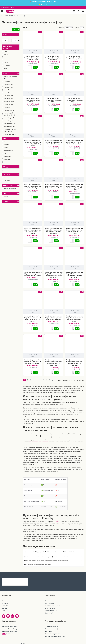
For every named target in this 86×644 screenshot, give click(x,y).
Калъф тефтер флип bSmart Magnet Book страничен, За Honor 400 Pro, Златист (33, 359)
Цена (5, 34)
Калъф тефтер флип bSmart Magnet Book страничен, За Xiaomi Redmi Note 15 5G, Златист (33, 316)
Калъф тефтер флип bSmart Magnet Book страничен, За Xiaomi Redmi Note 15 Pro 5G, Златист (75, 273)
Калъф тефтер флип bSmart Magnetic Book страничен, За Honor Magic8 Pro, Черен (54, 185)
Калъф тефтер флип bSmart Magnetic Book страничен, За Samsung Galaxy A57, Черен (75, 186)
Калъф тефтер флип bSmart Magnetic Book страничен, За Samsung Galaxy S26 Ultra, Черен (54, 360)
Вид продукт (8, 185)
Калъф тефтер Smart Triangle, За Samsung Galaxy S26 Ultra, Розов (33, 58)
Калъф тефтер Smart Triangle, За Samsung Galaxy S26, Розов (54, 58)
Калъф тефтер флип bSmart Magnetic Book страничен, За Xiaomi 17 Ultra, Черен (75, 141)
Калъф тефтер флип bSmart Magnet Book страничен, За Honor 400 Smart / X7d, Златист (75, 316)
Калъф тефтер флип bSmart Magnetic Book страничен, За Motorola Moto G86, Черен (75, 229)
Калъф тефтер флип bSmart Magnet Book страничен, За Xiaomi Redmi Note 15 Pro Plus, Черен (54, 229)
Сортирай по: (54, 28)
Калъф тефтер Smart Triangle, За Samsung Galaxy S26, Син (75, 58)
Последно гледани (8, 571)
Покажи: (77, 28)
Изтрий (16, 29)
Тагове (5, 201)
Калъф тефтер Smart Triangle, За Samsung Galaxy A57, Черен (75, 100)
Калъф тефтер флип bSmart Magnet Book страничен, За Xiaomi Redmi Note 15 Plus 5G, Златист (54, 273)
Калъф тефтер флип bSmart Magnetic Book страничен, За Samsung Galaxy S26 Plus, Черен (75, 360)
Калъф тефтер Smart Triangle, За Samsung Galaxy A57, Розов (54, 100)
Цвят (5, 139)
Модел (5, 73)
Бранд (5, 167)
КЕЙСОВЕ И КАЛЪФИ (10, 16)
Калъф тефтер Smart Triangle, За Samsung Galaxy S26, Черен (33, 100)
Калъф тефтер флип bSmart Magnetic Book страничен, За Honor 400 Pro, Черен (54, 316)
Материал (7, 175)
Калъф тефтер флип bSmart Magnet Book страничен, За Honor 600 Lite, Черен (54, 141)
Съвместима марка (8, 47)
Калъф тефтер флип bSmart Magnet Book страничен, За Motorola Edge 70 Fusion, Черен (33, 142)
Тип (4, 193)
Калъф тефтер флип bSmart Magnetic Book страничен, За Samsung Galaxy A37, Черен (33, 229)
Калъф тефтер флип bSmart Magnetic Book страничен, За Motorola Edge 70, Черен (33, 272)
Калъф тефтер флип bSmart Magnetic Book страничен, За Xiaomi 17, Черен (33, 185)
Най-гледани (22, 571)
